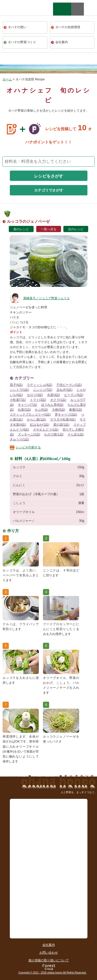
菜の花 (61, 425)
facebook (91, 9)
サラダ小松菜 (63, 419)
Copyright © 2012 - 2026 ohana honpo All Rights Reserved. (52, 973)
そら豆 (76, 434)
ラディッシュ (40, 385)
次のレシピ (76, 229)
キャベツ (28, 405)
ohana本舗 (19, 14)
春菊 (76, 410)
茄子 (16, 385)
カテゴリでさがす (49, 190)
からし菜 (37, 419)
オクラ (58, 400)
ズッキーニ (29, 434)
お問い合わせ (49, 953)
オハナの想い (17, 27)
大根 (59, 410)
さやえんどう (46, 430)
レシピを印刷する (28, 447)
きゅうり (20, 439)
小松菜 (18, 400)
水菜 (54, 395)
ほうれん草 (52, 405)
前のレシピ (21, 229)
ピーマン (74, 395)
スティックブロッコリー (30, 415)
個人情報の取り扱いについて (49, 960)
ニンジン (43, 390)
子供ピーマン (69, 385)
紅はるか (40, 425)
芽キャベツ (66, 415)
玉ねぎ (65, 390)
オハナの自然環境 (68, 27)
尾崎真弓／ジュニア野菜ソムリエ (40, 298)
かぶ (42, 410)
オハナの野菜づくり (22, 42)
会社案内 (62, 42)
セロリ (35, 395)
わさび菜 (54, 434)
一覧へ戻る (49, 229)
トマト (38, 400)
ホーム (7, 79)
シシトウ (20, 390)
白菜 (24, 410)
